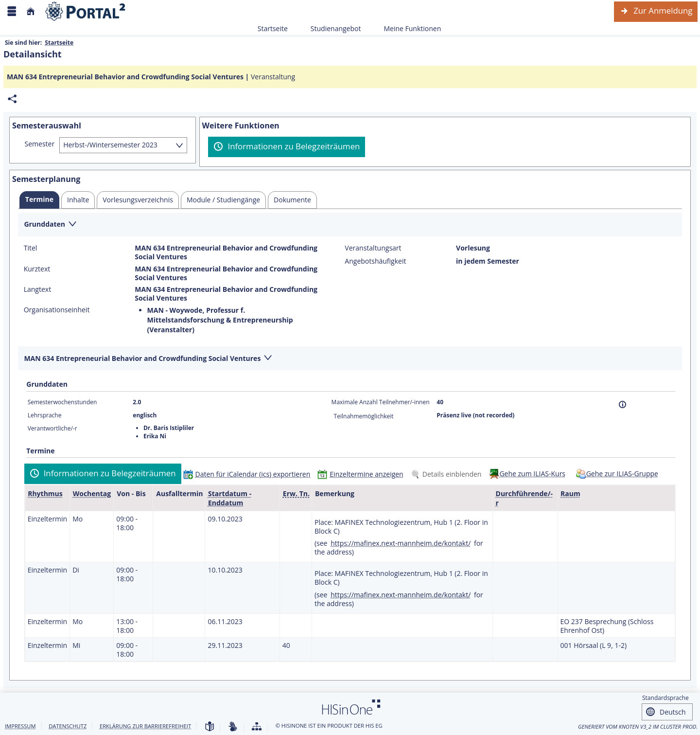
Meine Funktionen (407, 28)
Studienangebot (331, 28)
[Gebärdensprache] (233, 727)
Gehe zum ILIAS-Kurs (532, 474)
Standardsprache (665, 698)
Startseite (273, 28)
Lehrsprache (45, 415)
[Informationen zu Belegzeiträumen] (287, 147)
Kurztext (37, 269)
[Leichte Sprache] (210, 727)
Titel (31, 248)
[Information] (622, 404)
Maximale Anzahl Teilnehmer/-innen (381, 402)
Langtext (37, 289)
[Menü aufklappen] (12, 11)
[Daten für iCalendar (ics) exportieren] (249, 474)
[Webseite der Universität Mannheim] (86, 11)
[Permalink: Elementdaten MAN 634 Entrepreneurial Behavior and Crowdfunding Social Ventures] (12, 99)
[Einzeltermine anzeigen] (362, 474)
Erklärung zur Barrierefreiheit (145, 726)
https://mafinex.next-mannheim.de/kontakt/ (401, 543)
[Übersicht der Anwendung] (257, 727)
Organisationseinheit (57, 310)
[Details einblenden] (448, 474)
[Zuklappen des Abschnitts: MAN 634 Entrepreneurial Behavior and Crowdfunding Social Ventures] (350, 359)
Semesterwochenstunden (62, 402)
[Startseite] (31, 11)
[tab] (39, 200)
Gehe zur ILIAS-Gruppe (622, 474)
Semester (40, 144)
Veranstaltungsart (373, 248)
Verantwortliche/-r (52, 428)
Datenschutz (68, 726)
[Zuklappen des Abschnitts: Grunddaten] (350, 225)
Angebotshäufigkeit (375, 261)
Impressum (20, 726)
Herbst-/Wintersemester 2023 (110, 145)
